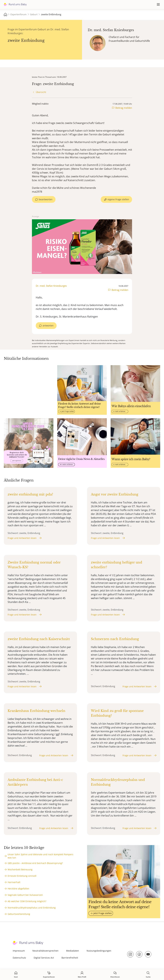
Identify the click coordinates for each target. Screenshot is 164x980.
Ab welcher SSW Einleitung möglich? (27, 901)
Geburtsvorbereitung (19, 914)
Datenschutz (19, 958)
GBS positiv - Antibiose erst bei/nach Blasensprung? (35, 863)
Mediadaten (73, 951)
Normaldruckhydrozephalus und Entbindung (32, 908)
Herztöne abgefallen (18, 889)
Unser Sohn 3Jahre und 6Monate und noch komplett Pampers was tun (40, 856)
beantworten (46, 199)
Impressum (19, 951)
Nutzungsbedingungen (99, 951)
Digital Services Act (44, 958)
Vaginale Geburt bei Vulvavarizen (25, 895)
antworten (48, 326)
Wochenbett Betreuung (20, 869)
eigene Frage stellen (118, 199)
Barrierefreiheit (70, 958)
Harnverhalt (14, 882)
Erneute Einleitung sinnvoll (22, 876)
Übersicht (41, 92)
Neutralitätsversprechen (45, 951)
